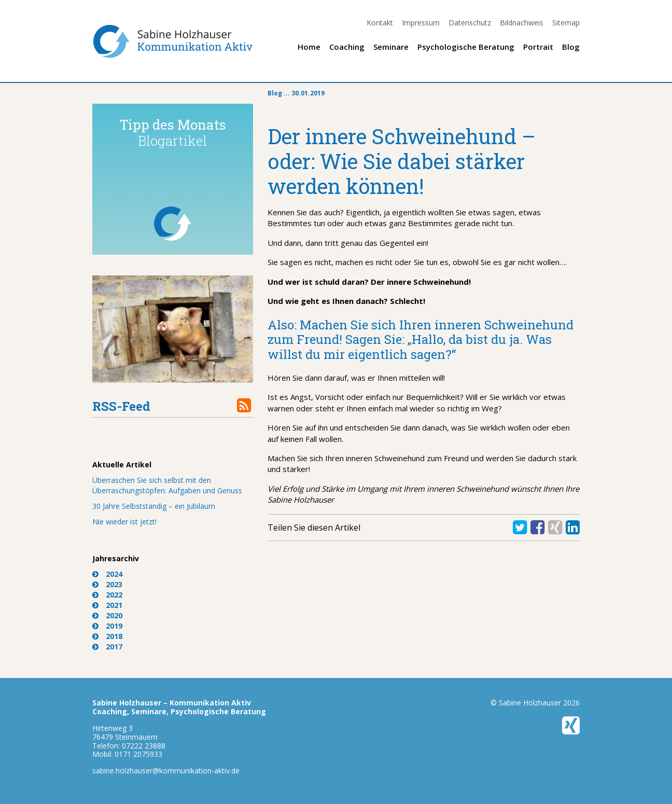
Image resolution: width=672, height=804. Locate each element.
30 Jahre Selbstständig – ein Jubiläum (154, 506)
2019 (114, 626)
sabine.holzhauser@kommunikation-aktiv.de (166, 771)
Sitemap (566, 23)
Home (309, 47)
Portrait (538, 47)
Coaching (347, 47)
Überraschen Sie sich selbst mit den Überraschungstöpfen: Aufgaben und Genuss (167, 485)
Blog (571, 47)
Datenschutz (470, 23)
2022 (114, 595)
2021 (114, 605)
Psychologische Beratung (466, 47)
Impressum (421, 23)
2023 (114, 584)
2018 (114, 636)
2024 (114, 574)
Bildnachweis (522, 23)
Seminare (391, 47)
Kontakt (380, 23)
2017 (114, 647)
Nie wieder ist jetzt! (124, 522)
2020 (114, 615)
